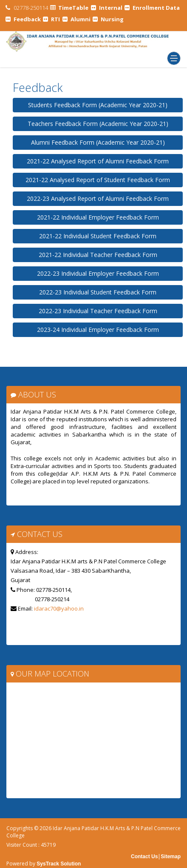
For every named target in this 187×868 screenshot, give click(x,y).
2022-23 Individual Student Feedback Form (98, 292)
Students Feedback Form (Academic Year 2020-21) (98, 105)
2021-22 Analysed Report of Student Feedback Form (98, 180)
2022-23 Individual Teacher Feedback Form (98, 311)
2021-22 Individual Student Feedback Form (98, 236)
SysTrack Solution (58, 864)
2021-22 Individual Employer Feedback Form (98, 217)
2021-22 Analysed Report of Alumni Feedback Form (98, 161)
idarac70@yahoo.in (59, 608)
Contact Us (144, 857)
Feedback (38, 87)
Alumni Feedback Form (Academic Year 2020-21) (98, 142)
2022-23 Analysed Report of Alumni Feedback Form (98, 198)
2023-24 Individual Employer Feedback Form (98, 330)
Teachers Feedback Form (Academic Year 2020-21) (98, 124)
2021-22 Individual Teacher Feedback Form (98, 255)
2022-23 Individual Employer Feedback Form (98, 273)
